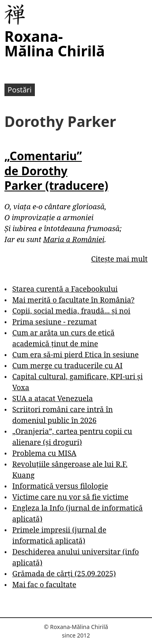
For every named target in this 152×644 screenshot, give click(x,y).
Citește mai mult (119, 259)
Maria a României (74, 239)
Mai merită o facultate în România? (73, 300)
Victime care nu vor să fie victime (70, 497)
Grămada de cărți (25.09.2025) (64, 573)
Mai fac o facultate (44, 584)
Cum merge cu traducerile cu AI (67, 365)
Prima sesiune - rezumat (54, 322)
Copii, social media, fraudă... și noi (71, 311)
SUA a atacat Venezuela (52, 398)
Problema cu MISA (44, 453)
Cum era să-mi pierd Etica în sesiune (75, 354)
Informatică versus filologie (60, 486)
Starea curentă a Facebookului (65, 289)
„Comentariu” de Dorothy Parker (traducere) (56, 171)
